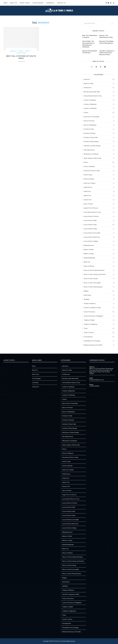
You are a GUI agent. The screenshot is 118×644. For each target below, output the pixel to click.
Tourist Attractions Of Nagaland (99, 316)
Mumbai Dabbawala (99, 258)
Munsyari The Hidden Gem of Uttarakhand (106, 42)
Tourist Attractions (99, 312)
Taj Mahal (99, 299)
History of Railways (99, 166)
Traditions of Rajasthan (99, 324)
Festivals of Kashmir (99, 133)
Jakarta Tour (99, 195)
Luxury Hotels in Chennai (99, 216)
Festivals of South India (99, 137)
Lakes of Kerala (99, 204)
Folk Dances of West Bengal (99, 146)
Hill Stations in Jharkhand (99, 154)
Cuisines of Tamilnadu (99, 108)
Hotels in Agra (99, 175)
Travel (99, 328)
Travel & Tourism (21, 53)
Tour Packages (38, 3)
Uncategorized (99, 337)
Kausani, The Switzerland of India (106, 36)
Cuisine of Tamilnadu (99, 100)
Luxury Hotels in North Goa (99, 237)
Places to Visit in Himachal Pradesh (99, 270)
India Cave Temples (99, 183)
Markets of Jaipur (99, 254)
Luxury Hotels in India (99, 225)
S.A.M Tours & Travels (59, 641)
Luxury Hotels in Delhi (99, 220)
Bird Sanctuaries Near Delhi (99, 92)
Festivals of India (99, 129)
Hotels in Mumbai (99, 179)
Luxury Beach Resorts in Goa (99, 212)
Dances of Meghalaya (99, 125)
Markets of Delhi (99, 250)
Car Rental (50, 3)
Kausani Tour (99, 200)
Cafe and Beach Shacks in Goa (99, 96)
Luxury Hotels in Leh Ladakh (99, 233)
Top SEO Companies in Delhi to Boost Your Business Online (107, 53)
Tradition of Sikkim (99, 320)
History (27, 51)
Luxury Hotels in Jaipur (99, 229)
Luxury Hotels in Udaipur (99, 241)
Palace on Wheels (99, 266)
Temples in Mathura (99, 303)
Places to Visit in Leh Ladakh (99, 283)
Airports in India (99, 83)
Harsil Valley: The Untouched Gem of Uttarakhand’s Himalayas (88, 44)
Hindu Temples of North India (99, 158)
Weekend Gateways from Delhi (99, 345)
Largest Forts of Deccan (99, 208)
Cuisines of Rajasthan (99, 104)
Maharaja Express (99, 245)
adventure (13, 51)
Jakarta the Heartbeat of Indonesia (90, 52)
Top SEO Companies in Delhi (99, 308)
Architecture (99, 88)
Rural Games (99, 295)
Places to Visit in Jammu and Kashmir (99, 274)
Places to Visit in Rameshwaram (99, 287)
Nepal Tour (99, 262)
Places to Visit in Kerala (99, 279)
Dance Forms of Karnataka (99, 117)
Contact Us (62, 3)
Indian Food (99, 191)
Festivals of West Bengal (99, 142)
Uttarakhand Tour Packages (99, 341)
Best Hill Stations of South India (21, 57)
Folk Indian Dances (99, 150)
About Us (14, 3)
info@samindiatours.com (97, 380)
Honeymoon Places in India (99, 171)
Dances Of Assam (99, 121)
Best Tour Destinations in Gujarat (90, 36)
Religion (99, 291)
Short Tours (25, 3)
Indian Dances (99, 187)
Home (5, 3)
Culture (21, 51)
